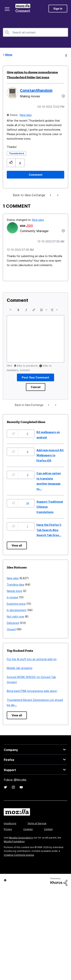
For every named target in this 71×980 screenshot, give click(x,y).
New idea (26, 115)
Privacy (8, 841)
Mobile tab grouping (20, 680)
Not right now (15, 628)
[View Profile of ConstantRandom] (36, 90)
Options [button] (66, 55)
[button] (11, 163)
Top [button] (5, 892)
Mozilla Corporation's (21, 850)
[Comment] (35, 175)
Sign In (58, 9)
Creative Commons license (19, 867)
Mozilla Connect (23, 8)
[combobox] (35, 32)
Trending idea (15, 597)
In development (17, 622)
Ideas (9, 55)
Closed (11, 641)
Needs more (14, 603)
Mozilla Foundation (14, 853)
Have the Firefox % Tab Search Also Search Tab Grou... (49, 542)
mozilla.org (10, 835)
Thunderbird (16, 153)
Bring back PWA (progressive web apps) (32, 703)
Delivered (13, 635)
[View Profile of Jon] (29, 225)
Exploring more (16, 616)
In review (12, 609)
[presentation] (11, 310)
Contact (48, 841)
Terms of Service (37, 835)
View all (17, 557)
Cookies (28, 841)
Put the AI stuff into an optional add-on (32, 671)
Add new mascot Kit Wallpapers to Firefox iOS (50, 467)
